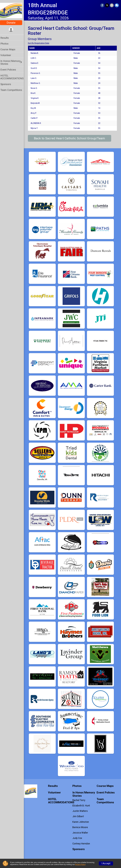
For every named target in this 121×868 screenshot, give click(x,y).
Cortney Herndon (82, 844)
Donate (13, 23)
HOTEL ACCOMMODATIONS (14, 77)
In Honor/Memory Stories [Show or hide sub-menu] (12, 62)
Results (6, 38)
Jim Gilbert (79, 816)
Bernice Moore (81, 827)
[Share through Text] (117, 5)
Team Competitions (13, 90)
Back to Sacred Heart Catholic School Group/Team (71, 138)
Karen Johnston (82, 822)
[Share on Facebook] (102, 5)
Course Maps (10, 49)
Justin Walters (81, 811)
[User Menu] (13, 30)
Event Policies (10, 70)
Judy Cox (78, 838)
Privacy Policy (80, 864)
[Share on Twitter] (107, 5)
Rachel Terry (80, 800)
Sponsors (7, 84)
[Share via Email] (112, 5)
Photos (6, 44)
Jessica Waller (81, 833)
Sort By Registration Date (40, 43)
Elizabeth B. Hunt (82, 806)
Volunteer (7, 55)
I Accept (106, 863)
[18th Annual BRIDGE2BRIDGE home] (13, 10)
